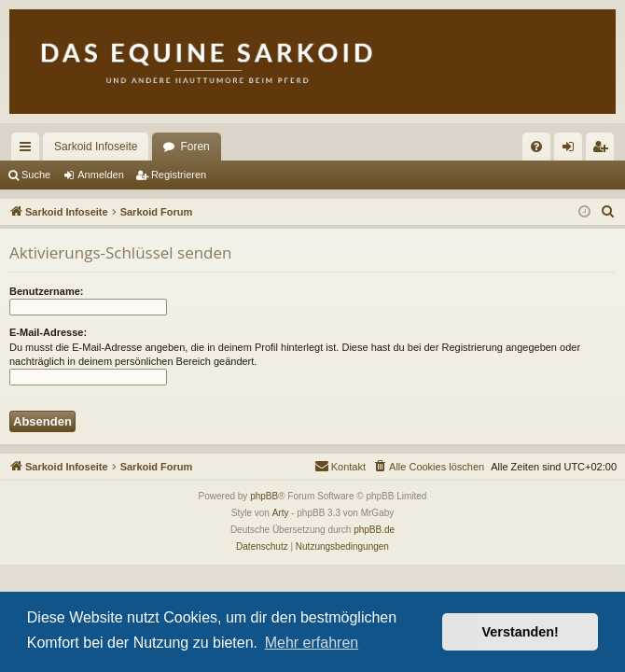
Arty (281, 513)
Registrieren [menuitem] (604, 150)
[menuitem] (536, 147)
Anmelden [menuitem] (572, 150)
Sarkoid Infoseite (96, 147)
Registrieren (179, 175)
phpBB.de (374, 530)
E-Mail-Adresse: (48, 332)
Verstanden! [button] (521, 632)
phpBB (264, 496)
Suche (36, 175)
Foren (194, 147)
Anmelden (101, 175)
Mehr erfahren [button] (312, 643)
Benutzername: (46, 291)
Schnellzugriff (29, 150)
